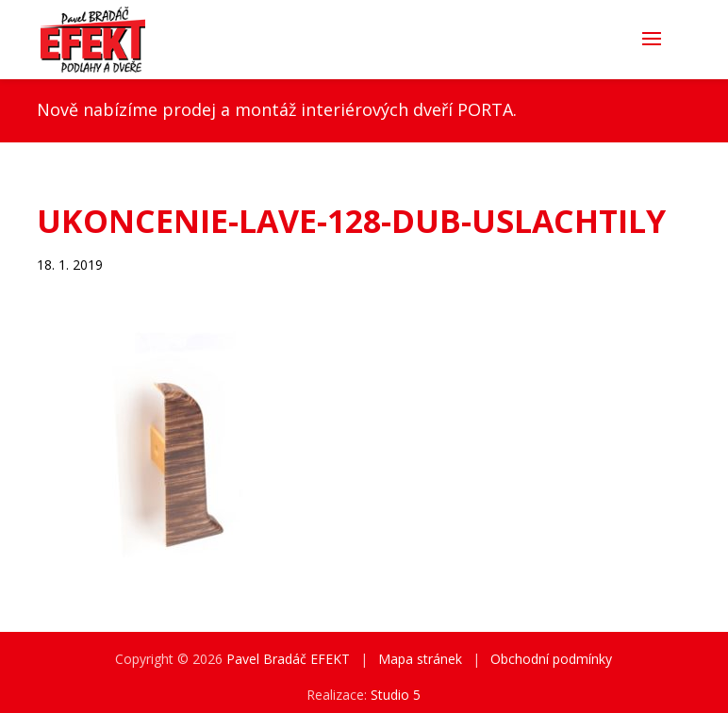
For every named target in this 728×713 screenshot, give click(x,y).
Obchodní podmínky (551, 659)
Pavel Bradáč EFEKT (288, 659)
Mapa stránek (420, 659)
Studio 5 (396, 695)
